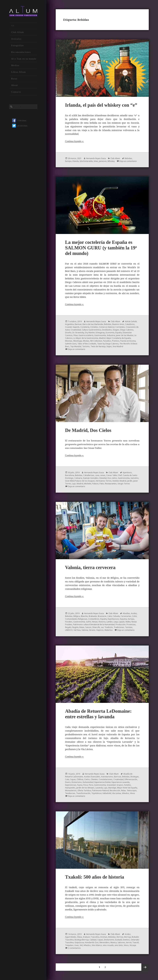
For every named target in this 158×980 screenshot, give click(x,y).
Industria (111, 335)
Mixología (78, 341)
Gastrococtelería (86, 335)
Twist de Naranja (98, 346)
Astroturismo (107, 777)
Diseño (68, 333)
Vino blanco (97, 945)
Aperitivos (127, 473)
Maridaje (112, 788)
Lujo (74, 484)
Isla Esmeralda (86, 161)
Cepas (73, 779)
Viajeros (100, 630)
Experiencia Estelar (103, 782)
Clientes (94, 779)
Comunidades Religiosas (76, 619)
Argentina (69, 324)
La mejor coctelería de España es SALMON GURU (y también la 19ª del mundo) (101, 248)
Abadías (126, 613)
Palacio (95, 484)
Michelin (88, 484)
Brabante (93, 616)
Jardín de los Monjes (85, 788)
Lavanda (99, 788)
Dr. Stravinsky (78, 333)
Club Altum (17, 32)
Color (134, 616)
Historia (102, 622)
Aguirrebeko (71, 937)
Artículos (16, 39)
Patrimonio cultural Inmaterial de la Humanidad (94, 624)
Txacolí (136, 942)
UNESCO (69, 630)
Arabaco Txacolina (91, 937)
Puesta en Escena (128, 341)
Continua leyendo (73, 141)
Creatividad (76, 330)
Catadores (130, 324)
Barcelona (70, 475)
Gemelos (135, 478)
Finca (86, 785)
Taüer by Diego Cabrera (108, 344)
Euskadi (118, 940)
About (15, 85)
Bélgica (77, 616)
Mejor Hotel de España (127, 788)
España (118, 333)
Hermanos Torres (104, 481)
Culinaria (78, 478)
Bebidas (128, 158)
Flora (91, 785)
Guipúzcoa (79, 942)
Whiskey (111, 161)
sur (102, 627)
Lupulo (122, 622)
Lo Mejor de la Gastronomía (86, 338)
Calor (110, 616)
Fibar (76, 335)
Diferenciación (131, 779)
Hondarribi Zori (92, 942)
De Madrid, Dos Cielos (88, 430)
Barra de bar (88, 324)
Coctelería (85, 327)
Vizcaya (133, 945)
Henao (95, 622)
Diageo (116, 330)
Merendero (105, 942)
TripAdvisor (96, 793)
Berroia (120, 937)
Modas (86, 341)
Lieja (116, 622)
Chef (120, 475)
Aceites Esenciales (92, 777)
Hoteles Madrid (119, 481)
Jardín (130, 481)
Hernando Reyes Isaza (96, 158)
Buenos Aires (118, 324)
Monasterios (71, 790)
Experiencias (71, 785)
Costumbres (94, 619)
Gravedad (111, 785)
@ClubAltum (20, 126)
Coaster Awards (72, 327)
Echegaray (100, 333)
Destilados (107, 330)
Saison (88, 627)
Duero (68, 782)
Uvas (77, 945)
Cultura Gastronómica (91, 330)
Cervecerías (126, 616)
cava (97, 475)
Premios (116, 341)
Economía (110, 333)
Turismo (86, 346)
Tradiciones (119, 627)
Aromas (104, 937)
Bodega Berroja (82, 940)
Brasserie (102, 616)
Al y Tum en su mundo (24, 59)
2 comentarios (74, 948)
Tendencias (70, 793)
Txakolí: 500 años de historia (95, 877)
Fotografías (17, 45)
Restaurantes (111, 484)
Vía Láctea (117, 793)
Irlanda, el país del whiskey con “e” (101, 105)
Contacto (16, 92)
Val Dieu (77, 630)
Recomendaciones (21, 52)
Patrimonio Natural (100, 790)
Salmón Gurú (71, 344)
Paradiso (107, 341)
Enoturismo (77, 782)
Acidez (134, 613)
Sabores (121, 942)
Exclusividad (88, 782)
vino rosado (108, 945)
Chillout (80, 779)
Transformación (83, 793)
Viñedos (126, 793)
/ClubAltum (19, 121)
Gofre (88, 622)
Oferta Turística (84, 790)
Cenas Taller (112, 475)
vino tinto (119, 945)
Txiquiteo (69, 945)
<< (13, 26)
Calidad (93, 940)
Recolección (115, 790)
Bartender (99, 324)
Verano (92, 630)
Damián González (91, 478)
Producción (121, 624)
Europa (68, 161)
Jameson (103, 161)
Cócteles (94, 327)
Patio (102, 484)
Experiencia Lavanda (121, 782)
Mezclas (69, 341)
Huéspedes (70, 788)
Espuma (123, 619)
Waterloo (109, 630)
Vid (81, 945)
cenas (103, 475)
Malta (128, 622)
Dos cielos (112, 478)
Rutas (14, 79)
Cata (67, 779)
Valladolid (107, 793)
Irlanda (76, 161)
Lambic (110, 622)
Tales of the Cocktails (87, 344)
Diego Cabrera (127, 330)
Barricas (118, 777)
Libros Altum (18, 72)
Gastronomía (100, 335)
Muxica (114, 942)
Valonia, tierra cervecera (90, 567)
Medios (15, 65)
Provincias (131, 624)
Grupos (120, 785)
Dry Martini (90, 333)
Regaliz (68, 627)
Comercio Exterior (107, 327)
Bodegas (135, 777)
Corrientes (120, 327)
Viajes (109, 346)
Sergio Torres (124, 484)
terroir (129, 942)
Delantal (103, 478)
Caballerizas (89, 475)
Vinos (133, 793)
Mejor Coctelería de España (119, 338)
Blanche (84, 616)
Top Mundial (76, 346)
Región (75, 627)
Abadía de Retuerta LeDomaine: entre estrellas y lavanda (98, 714)
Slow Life (96, 627)
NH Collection (96, 341)
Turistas (129, 627)
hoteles (128, 785)
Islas (96, 161)
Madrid (102, 338)
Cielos (87, 779)
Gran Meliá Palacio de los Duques (80, 481)
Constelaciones (106, 779)
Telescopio (132, 790)
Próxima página (145, 967)
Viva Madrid (118, 346)
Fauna (80, 785)
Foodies (69, 622)
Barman (78, 324)
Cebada (116, 616)
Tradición (109, 627)
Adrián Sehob (131, 321)
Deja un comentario (128, 161)
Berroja (128, 937)
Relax (123, 790)
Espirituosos (113, 619)
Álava (80, 937)
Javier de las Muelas (125, 335)
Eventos (126, 940)
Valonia (85, 630)
